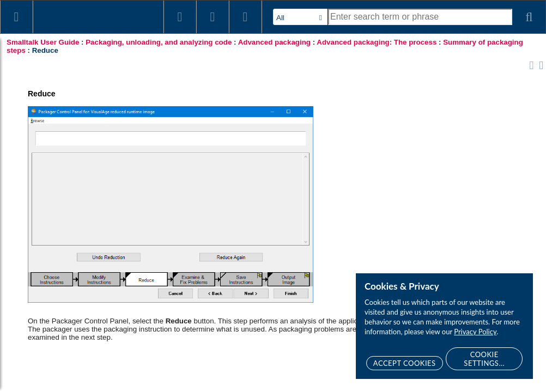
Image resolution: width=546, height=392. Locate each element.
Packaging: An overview (76, 105)
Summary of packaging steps (95, 137)
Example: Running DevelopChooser (78, 305)
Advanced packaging (60, 88)
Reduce (72, 203)
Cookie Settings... (484, 359)
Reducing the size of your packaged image (78, 348)
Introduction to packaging (67, 56)
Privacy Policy (475, 332)
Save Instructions (87, 235)
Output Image (81, 252)
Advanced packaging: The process (93, 121)
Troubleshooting (63, 366)
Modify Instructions (90, 186)
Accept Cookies (405, 363)
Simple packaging (55, 72)
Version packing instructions (93, 268)
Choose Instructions (92, 170)
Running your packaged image (98, 284)
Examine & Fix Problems (99, 219)
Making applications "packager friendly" (87, 327)
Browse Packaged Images (102, 154)
